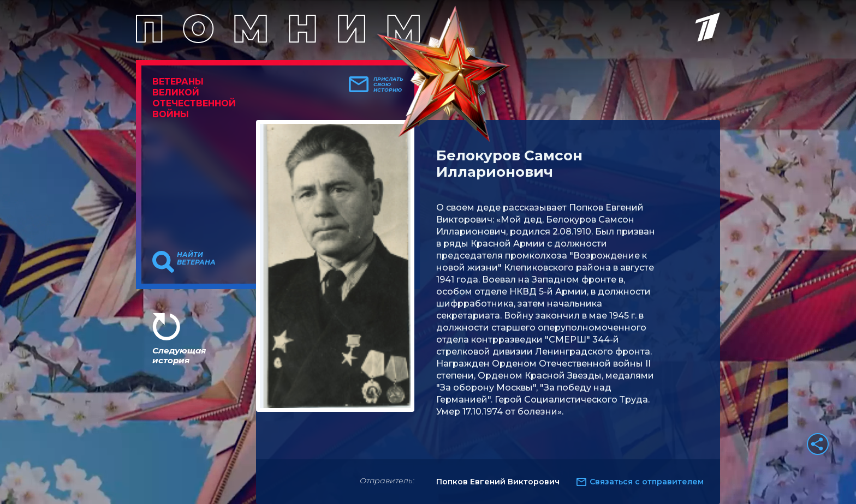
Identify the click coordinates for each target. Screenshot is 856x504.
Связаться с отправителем (647, 482)
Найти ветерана (196, 259)
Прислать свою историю (388, 85)
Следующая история (179, 355)
